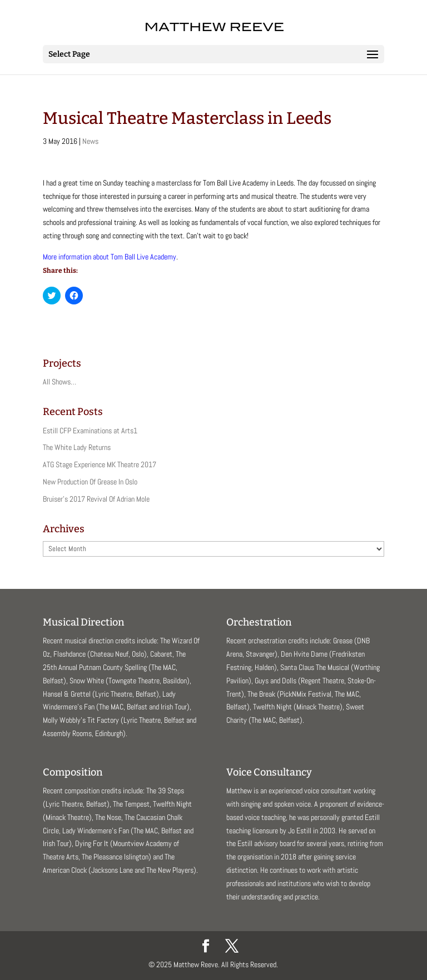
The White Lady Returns (77, 447)
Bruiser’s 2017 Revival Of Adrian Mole (96, 499)
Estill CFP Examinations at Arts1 (90, 431)
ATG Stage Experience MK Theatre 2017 (100, 464)
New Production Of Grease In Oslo (90, 482)
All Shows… (59, 382)
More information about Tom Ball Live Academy (110, 257)
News (90, 141)
